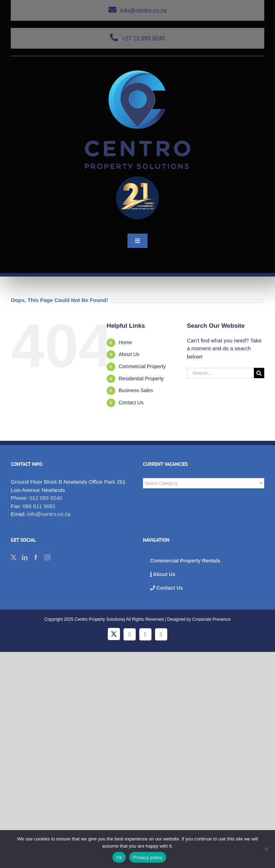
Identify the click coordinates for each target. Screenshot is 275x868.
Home (125, 342)
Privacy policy (148, 857)
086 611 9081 (39, 506)
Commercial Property (142, 366)
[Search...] (220, 373)
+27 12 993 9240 (137, 38)
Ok (119, 857)
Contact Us (131, 403)
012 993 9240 (46, 498)
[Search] (259, 373)
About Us (129, 354)
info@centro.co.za (137, 11)
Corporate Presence (211, 619)
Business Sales (136, 390)
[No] (266, 849)
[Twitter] (14, 557)
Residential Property (141, 379)
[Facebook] (36, 557)
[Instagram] (47, 557)
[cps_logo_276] (138, 73)
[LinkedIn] (25, 557)
